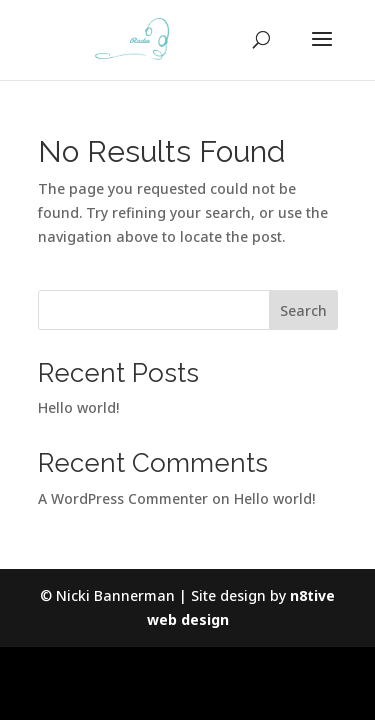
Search (303, 310)
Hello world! (78, 407)
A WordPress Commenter (123, 498)
